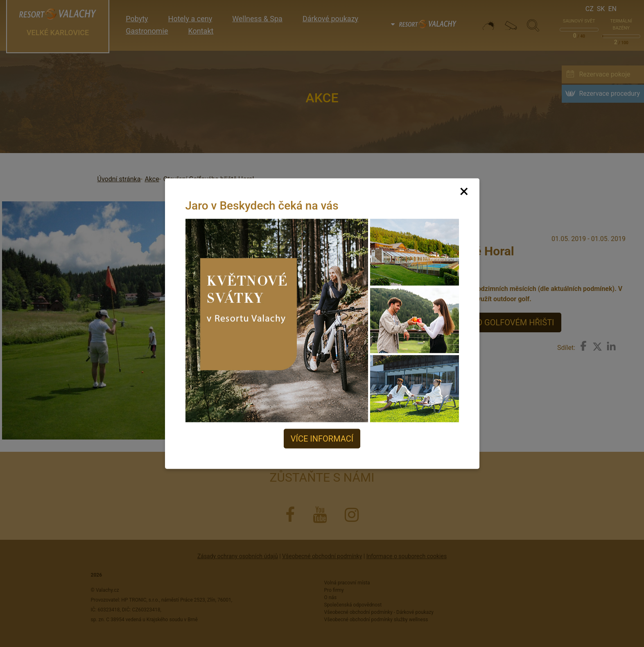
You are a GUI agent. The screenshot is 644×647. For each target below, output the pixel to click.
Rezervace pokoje (604, 74)
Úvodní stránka (119, 179)
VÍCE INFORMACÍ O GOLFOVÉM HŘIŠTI (483, 322)
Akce (152, 179)
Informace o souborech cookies (407, 556)
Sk (601, 9)
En (612, 9)
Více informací (322, 439)
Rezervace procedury (609, 94)
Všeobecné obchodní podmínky (322, 556)
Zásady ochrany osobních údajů (238, 556)
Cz (590, 9)
